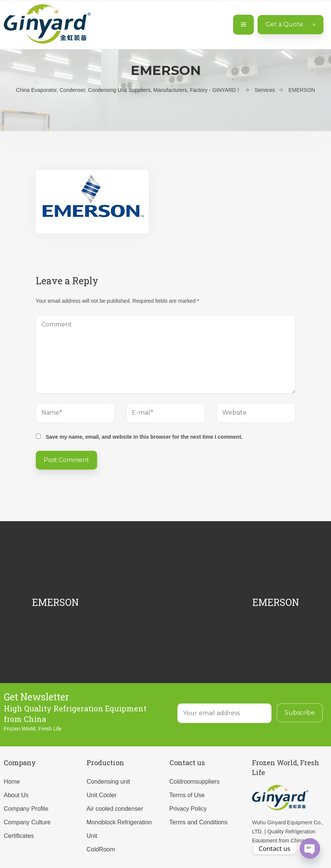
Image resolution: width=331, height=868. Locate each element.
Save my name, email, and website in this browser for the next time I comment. (144, 437)
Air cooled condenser (115, 809)
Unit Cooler (102, 795)
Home (12, 782)
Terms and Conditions (199, 822)
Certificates (19, 836)
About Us (16, 795)
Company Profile (26, 809)
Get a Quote (291, 24)
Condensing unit (108, 782)
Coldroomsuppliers (194, 782)
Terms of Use (187, 795)
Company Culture (27, 822)
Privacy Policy (188, 809)
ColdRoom (101, 849)
